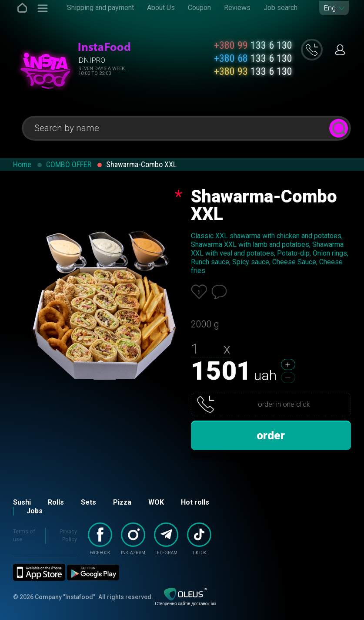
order (271, 435)
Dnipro (92, 60)
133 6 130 (253, 45)
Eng (330, 8)
